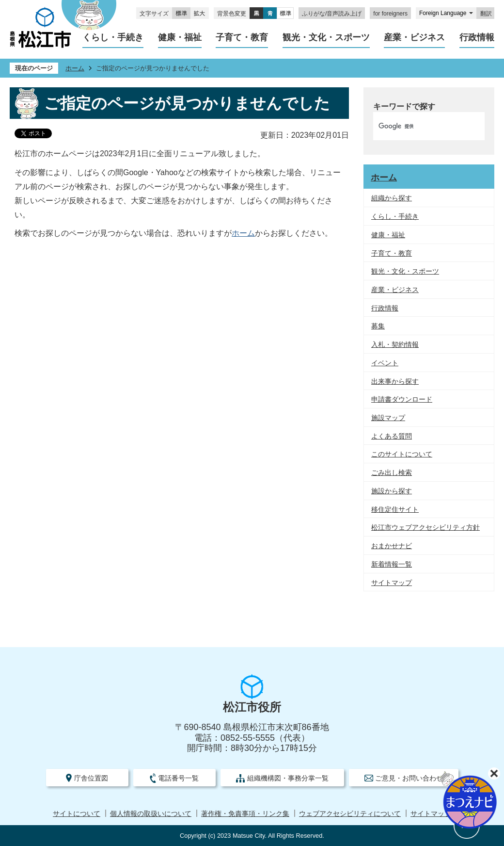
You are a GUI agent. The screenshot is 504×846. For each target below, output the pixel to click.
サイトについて (77, 814)
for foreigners (390, 14)
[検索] (419, 126)
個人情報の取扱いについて (151, 814)
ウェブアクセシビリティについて (350, 814)
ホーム (75, 68)
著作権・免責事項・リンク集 (245, 814)
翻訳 (486, 14)
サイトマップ (431, 814)
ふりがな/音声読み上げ (332, 14)
